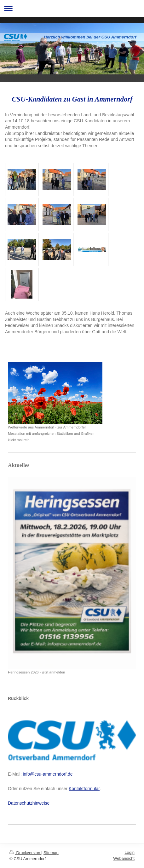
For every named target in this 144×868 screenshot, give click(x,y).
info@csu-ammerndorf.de (48, 774)
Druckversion (25, 853)
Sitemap (51, 853)
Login (130, 852)
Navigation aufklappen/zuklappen (72, 8)
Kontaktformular (84, 789)
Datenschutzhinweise (29, 803)
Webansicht (124, 858)
